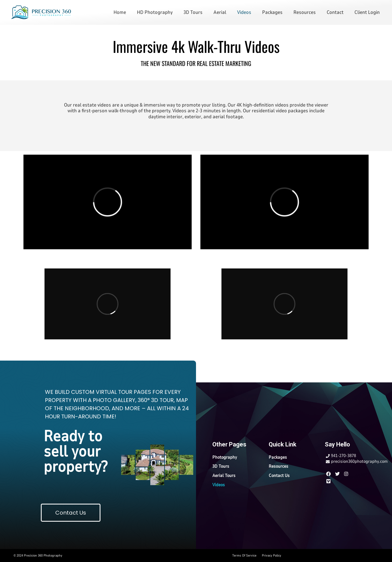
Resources (305, 12)
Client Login (367, 12)
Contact (335, 12)
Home (120, 12)
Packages (272, 12)
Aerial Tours (224, 476)
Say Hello (337, 444)
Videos (244, 12)
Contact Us (279, 476)
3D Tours (193, 12)
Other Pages (229, 444)
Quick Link (283, 444)
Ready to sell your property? (75, 451)
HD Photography (155, 12)
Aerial (220, 12)
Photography (225, 457)
